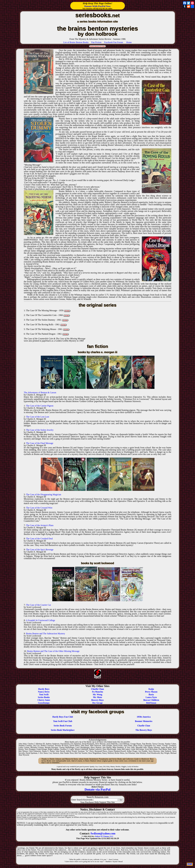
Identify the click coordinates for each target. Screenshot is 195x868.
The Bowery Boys (144, 730)
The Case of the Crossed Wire (39, 508)
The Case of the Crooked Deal (39, 539)
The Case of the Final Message (40, 443)
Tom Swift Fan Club (63, 721)
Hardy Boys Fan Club (63, 717)
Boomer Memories (144, 721)
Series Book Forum (63, 726)
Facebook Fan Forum (114, 42)
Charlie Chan (144, 726)
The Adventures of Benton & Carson (40, 392)
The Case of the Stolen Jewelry (40, 430)
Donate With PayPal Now (98, 6)
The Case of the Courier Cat (38, 605)
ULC (112, 836)
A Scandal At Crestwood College (41, 620)
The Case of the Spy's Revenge (40, 550)
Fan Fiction (96, 42)
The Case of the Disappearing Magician (44, 494)
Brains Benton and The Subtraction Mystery (46, 634)
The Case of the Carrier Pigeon (40, 406)
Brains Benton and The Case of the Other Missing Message (53, 651)
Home (129, 42)
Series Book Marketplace (63, 730)
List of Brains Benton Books (76, 42)
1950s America (144, 717)
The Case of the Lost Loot (38, 417)
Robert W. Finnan (102, 836)
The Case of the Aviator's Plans (40, 525)
